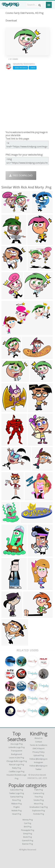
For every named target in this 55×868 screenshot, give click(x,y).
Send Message (20, 68)
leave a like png (16, 758)
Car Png (27, 823)
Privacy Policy (39, 752)
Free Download (21, 175)
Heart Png (17, 814)
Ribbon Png (16, 804)
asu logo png (16, 744)
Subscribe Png (16, 790)
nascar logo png (16, 764)
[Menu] (49, 5)
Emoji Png (28, 833)
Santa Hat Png (17, 797)
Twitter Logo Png (16, 793)
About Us (38, 738)
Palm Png (39, 790)
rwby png (16, 768)
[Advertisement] (27, 100)
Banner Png (27, 844)
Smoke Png (39, 800)
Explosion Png (38, 810)
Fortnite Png (39, 814)
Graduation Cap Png (38, 807)
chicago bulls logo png (17, 761)
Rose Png (16, 800)
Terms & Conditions (39, 745)
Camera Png (39, 793)
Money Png (28, 820)
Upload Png (39, 755)
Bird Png (28, 827)
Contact (39, 742)
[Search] (40, 5)
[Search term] (34, 5)
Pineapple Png (28, 830)
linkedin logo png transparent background (16, 751)
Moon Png (38, 804)
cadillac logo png (16, 771)
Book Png (27, 837)
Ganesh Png (27, 840)
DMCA (33, 68)
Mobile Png (16, 810)
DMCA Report (39, 748)
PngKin (17, 807)
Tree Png (39, 797)
